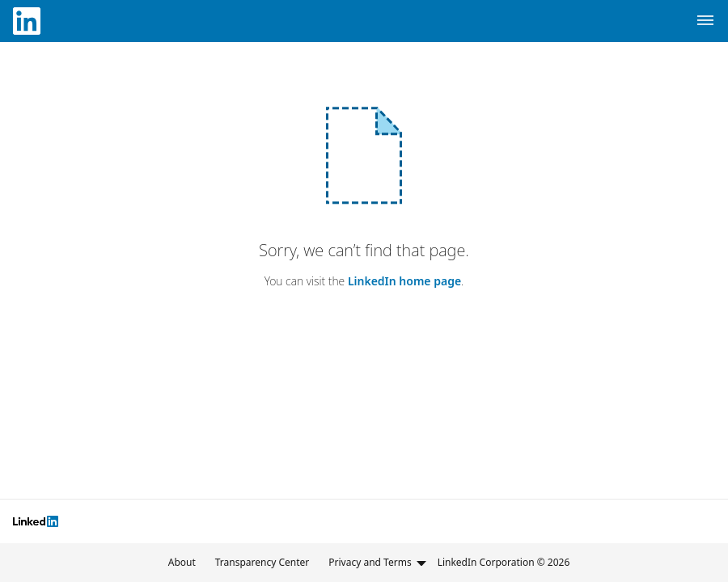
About (182, 562)
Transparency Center (262, 562)
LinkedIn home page (404, 281)
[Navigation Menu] (705, 21)
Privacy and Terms (378, 563)
